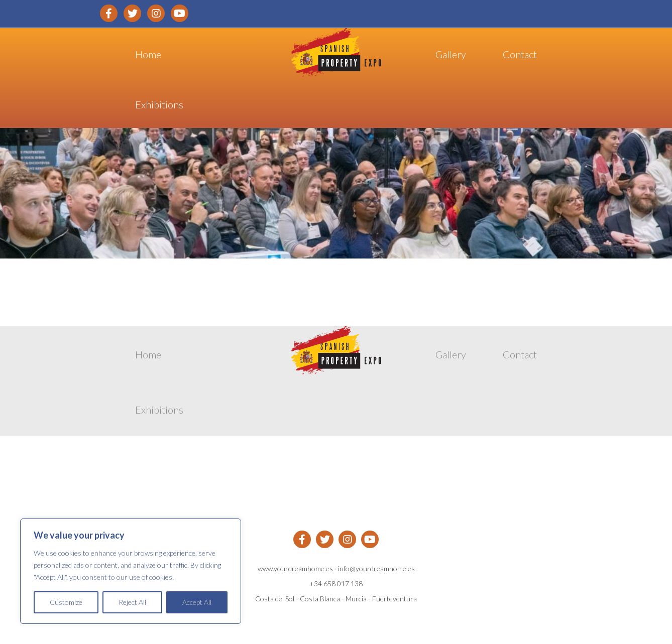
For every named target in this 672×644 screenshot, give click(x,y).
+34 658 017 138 (336, 584)
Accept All (197, 602)
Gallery (451, 54)
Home (148, 54)
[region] (131, 571)
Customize (66, 602)
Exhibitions (159, 104)
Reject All (132, 602)
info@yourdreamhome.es (376, 568)
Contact (520, 54)
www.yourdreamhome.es (295, 568)
